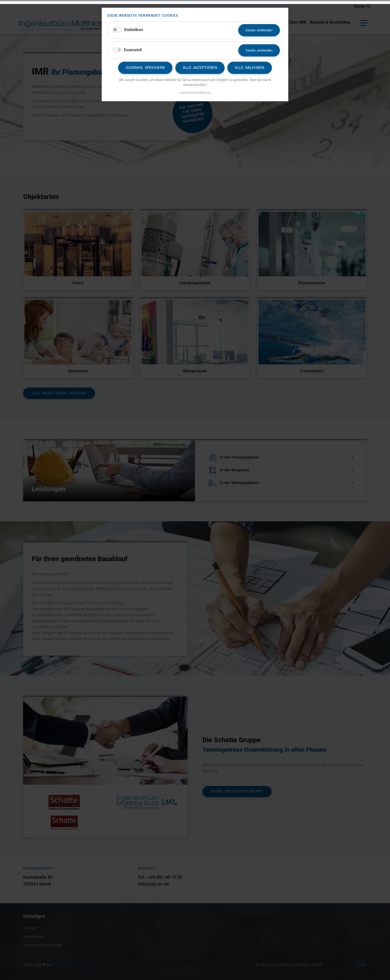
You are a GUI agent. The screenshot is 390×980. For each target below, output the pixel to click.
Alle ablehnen (250, 68)
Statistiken (133, 30)
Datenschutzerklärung (195, 93)
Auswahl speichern (145, 68)
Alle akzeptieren (200, 68)
